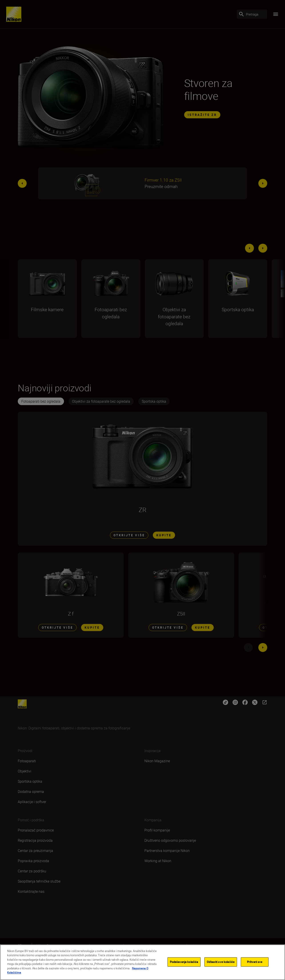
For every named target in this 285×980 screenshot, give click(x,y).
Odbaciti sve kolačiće (221, 962)
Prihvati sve (255, 962)
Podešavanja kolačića (184, 962)
